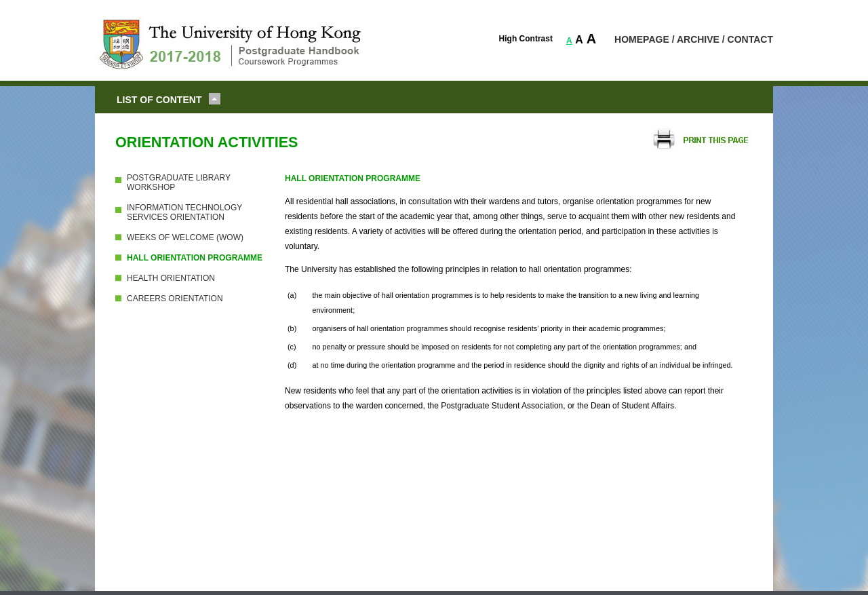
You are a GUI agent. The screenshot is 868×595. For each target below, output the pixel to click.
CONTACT (750, 39)
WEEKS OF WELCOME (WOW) (185, 237)
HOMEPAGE (642, 39)
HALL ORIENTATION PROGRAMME (195, 258)
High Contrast (526, 39)
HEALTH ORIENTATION (171, 278)
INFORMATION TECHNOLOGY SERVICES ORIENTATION (184, 212)
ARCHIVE (698, 39)
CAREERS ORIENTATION (175, 299)
